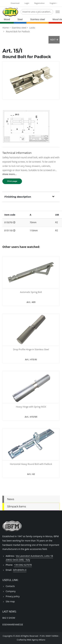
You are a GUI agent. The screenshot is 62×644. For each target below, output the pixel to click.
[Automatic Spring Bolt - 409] (31, 272)
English (53, 3)
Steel (20, 19)
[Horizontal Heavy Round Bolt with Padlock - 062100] (31, 444)
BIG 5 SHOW (9, 618)
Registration (40, 3)
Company (11, 591)
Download (15, 3)
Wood (7, 19)
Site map (10, 601)
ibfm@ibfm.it (20, 570)
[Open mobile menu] (58, 12)
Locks (32, 28)
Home (6, 28)
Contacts (10, 586)
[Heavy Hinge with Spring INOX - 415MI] (31, 387)
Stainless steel (38, 19)
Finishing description (29, 197)
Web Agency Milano (36, 640)
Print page (12, 181)
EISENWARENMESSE (13, 624)
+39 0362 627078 (23, 565)
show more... (9, 174)
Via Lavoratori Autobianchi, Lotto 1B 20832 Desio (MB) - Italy (29, 558)
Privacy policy (13, 596)
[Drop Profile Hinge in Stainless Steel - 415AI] (31, 330)
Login (27, 3)
